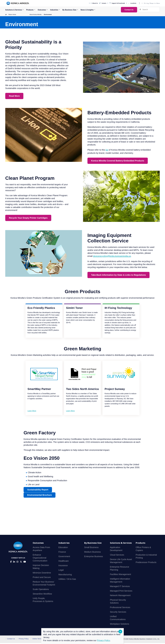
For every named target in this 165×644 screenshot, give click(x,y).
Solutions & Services (14, 10)
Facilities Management (120, 575)
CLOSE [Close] (120, 632)
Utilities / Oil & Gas (67, 580)
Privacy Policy (23, 640)
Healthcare (64, 562)
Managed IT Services (120, 587)
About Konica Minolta (35, 15)
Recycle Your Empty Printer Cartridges (28, 219)
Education (63, 548)
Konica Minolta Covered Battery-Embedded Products (118, 162)
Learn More (32, 412)
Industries (54, 10)
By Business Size (69, 10)
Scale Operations (41, 590)
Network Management (120, 596)
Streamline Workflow (42, 595)
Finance (62, 553)
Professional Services (120, 608)
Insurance (63, 567)
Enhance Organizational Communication (40, 559)
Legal (61, 571)
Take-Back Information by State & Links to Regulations (118, 276)
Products (30, 10)
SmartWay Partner (39, 390)
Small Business (91, 548)
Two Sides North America (82, 390)
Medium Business (92, 553)
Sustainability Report (38, 491)
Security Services (118, 613)
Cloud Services (117, 556)
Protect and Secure (42, 578)
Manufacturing (65, 576)
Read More (14, 97)
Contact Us (10, 640)
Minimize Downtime (42, 574)
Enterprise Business (94, 557)
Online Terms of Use (39, 640)
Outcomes (42, 10)
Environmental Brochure (40, 496)
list (107, 151)
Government (64, 557)
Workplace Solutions (120, 625)
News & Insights (87, 10)
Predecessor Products (146, 563)
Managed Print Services (121, 592)
